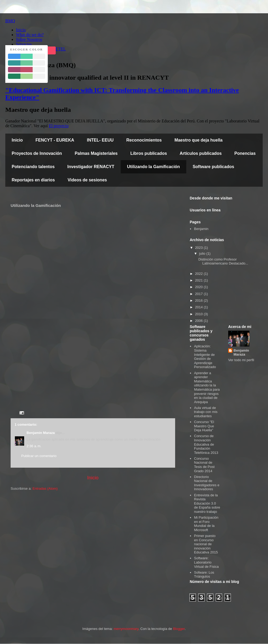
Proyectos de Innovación (37, 153)
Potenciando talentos (33, 167)
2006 (199, 321)
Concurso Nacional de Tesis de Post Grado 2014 (204, 465)
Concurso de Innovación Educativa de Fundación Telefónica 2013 (206, 444)
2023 (199, 248)
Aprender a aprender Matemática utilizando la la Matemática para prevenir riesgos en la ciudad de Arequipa (207, 387)
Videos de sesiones (87, 180)
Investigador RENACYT (91, 167)
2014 (199, 307)
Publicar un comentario (39, 456)
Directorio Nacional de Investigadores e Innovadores (207, 483)
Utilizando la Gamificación (154, 167)
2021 (199, 280)
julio (203, 253)
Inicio (17, 140)
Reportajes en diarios (33, 180)
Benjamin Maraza (41, 433)
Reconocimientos (144, 140)
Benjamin (201, 229)
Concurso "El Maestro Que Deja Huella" (204, 426)
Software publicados (213, 167)
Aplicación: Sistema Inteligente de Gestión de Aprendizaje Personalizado (205, 357)
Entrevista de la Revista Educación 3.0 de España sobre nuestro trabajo (207, 503)
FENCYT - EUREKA (55, 140)
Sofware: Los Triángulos (204, 575)
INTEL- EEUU (100, 140)
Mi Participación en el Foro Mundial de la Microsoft (206, 524)
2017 (199, 294)
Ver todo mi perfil (241, 360)
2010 (199, 314)
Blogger (179, 629)
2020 (199, 287)
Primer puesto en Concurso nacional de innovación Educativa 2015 (206, 544)
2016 (199, 300)
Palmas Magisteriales (96, 153)
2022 (199, 274)
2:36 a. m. (34, 446)
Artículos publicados (201, 153)
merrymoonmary (126, 629)
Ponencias (245, 153)
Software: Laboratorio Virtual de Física (206, 562)
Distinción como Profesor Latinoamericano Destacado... (223, 261)
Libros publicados (149, 153)
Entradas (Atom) (45, 489)
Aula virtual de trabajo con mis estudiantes (206, 412)
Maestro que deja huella (198, 140)
